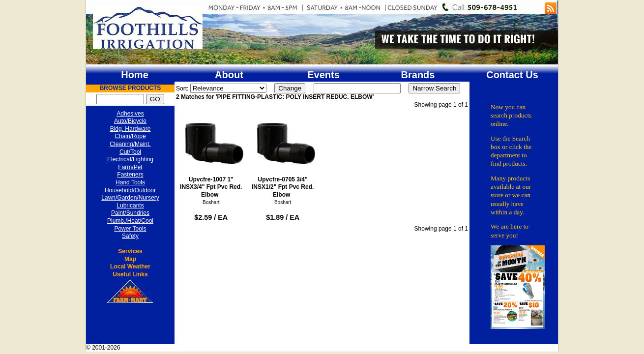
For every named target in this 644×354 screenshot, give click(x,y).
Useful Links (130, 274)
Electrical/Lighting (130, 159)
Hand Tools (130, 182)
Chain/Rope (130, 136)
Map (130, 259)
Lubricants (130, 206)
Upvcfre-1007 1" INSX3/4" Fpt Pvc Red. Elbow (211, 155)
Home (135, 75)
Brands (418, 75)
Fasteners (130, 175)
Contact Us (512, 75)
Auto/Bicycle (130, 121)
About (229, 75)
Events (323, 75)
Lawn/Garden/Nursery (130, 198)
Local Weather (130, 266)
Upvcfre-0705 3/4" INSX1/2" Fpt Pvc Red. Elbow (283, 155)
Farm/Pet (130, 167)
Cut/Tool (130, 152)
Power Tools (130, 229)
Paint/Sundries (130, 213)
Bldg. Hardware (131, 129)
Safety (130, 236)
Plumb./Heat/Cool (130, 221)
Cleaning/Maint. (130, 144)
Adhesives (130, 114)
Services (130, 251)
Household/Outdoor (130, 190)
